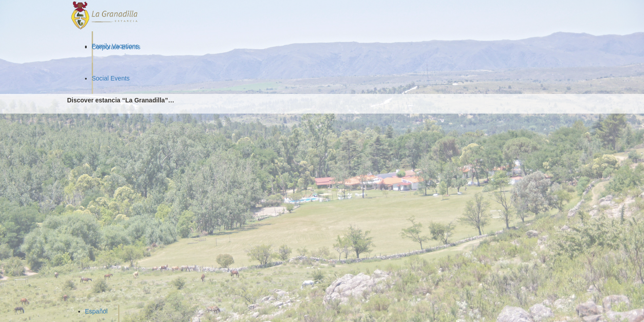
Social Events (111, 78)
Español (96, 311)
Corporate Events (116, 47)
